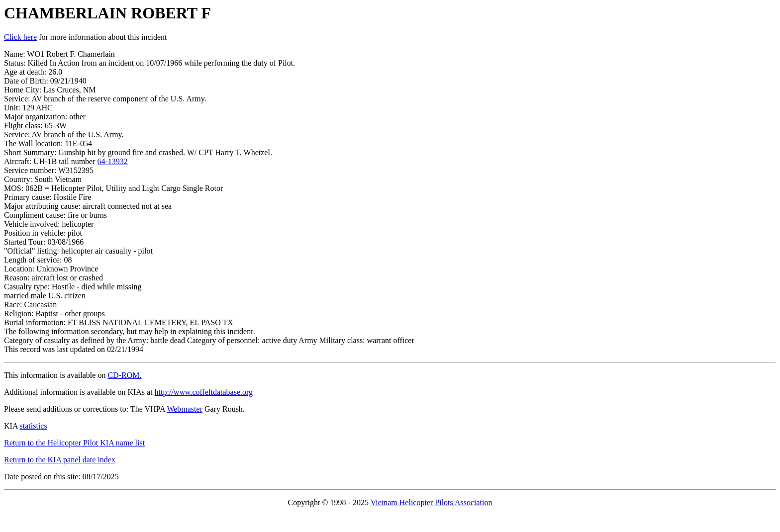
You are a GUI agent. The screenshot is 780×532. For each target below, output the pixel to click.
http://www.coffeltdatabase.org (204, 392)
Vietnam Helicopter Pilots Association (432, 502)
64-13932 (113, 161)
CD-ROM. (124, 375)
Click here (20, 37)
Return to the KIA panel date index (60, 460)
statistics (34, 426)
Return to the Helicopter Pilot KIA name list (74, 443)
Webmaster (185, 409)
